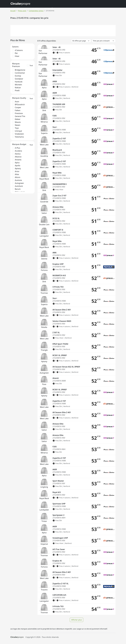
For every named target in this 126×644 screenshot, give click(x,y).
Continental (20, 73)
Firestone (19, 113)
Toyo (17, 128)
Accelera (18, 151)
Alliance (18, 157)
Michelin (18, 85)
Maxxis (18, 122)
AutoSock (19, 186)
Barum (18, 189)
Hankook (19, 82)
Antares (18, 160)
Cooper (18, 107)
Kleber (18, 119)
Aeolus (18, 154)
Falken (18, 110)
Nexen (18, 125)
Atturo (18, 177)
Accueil (13, 11)
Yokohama (19, 137)
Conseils (36, 8)
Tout (31, 65)
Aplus (17, 163)
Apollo (18, 166)
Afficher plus (76, 620)
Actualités (49, 8)
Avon (17, 102)
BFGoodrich (20, 105)
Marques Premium (16, 65)
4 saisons (19, 50)
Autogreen (19, 183)
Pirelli (17, 90)
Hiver (17, 56)
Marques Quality (19, 98)
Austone (18, 180)
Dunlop (18, 76)
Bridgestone (20, 70)
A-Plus (17, 148)
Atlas (17, 174)
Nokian (18, 88)
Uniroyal (18, 131)
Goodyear (19, 79)
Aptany (18, 168)
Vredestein (19, 134)
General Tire (20, 116)
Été (16, 53)
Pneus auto (22, 11)
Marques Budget (19, 144)
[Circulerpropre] (17, 637)
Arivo (17, 171)
